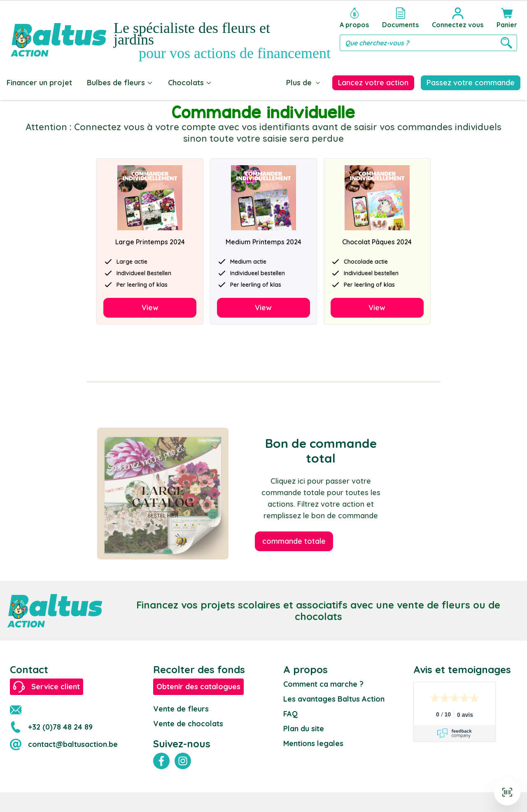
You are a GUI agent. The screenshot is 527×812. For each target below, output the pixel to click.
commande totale (294, 541)
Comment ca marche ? (323, 684)
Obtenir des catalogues (198, 687)
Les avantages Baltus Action (334, 699)
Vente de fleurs (181, 709)
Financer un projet (39, 83)
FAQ (290, 714)
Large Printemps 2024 (150, 242)
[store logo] (58, 32)
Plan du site (304, 729)
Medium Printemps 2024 (263, 242)
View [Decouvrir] (150, 308)
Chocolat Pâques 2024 (377, 242)
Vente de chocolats (188, 724)
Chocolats (190, 83)
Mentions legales (313, 743)
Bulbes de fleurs (120, 83)
